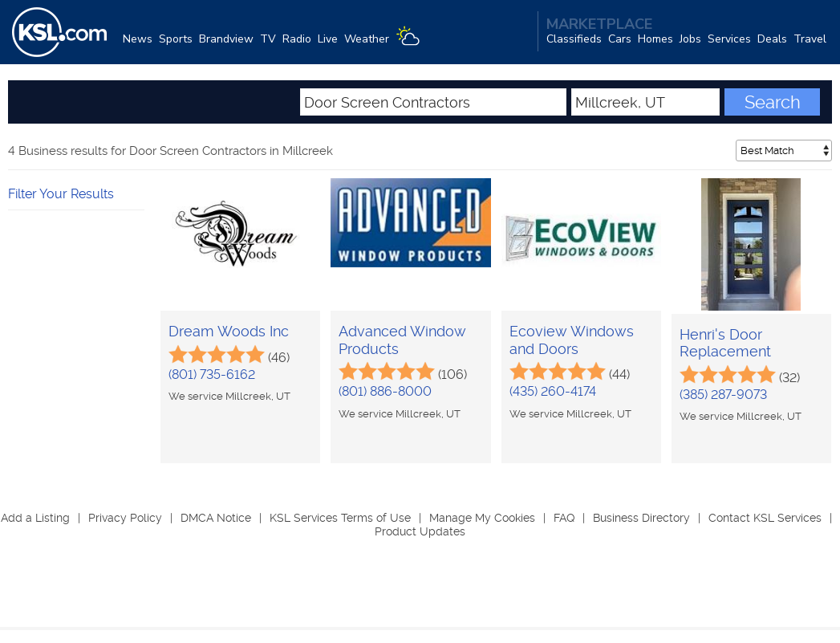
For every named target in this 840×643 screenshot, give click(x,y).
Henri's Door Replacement (725, 343)
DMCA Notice (216, 518)
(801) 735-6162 (212, 374)
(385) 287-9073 (723, 395)
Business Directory (641, 518)
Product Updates (420, 531)
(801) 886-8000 (385, 391)
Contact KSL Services (765, 518)
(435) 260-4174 (553, 391)
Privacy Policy (125, 518)
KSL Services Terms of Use (340, 518)
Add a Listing (35, 518)
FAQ (564, 518)
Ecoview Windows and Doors (572, 340)
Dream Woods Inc (229, 331)
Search (773, 102)
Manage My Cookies (482, 518)
